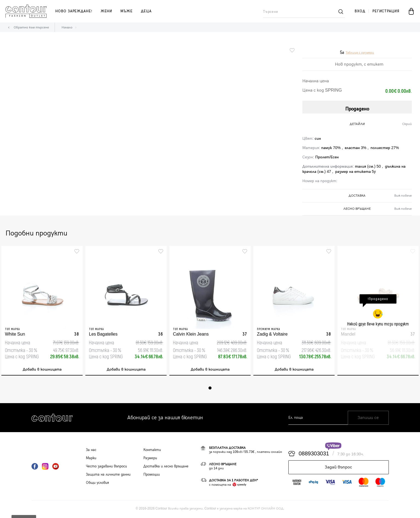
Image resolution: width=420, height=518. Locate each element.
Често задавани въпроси (106, 468)
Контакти (152, 451)
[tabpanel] (42, 311)
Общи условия (97, 484)
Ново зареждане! (74, 11)
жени (107, 11)
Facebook (35, 468)
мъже (127, 11)
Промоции (152, 476)
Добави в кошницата (42, 370)
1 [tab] (210, 389)
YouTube (56, 468)
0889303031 (314, 455)
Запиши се (368, 419)
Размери (150, 459)
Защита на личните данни (108, 476)
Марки (91, 459)
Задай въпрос (338, 469)
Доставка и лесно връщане (166, 468)
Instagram (45, 468)
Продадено (357, 108)
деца (146, 11)
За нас (91, 451)
